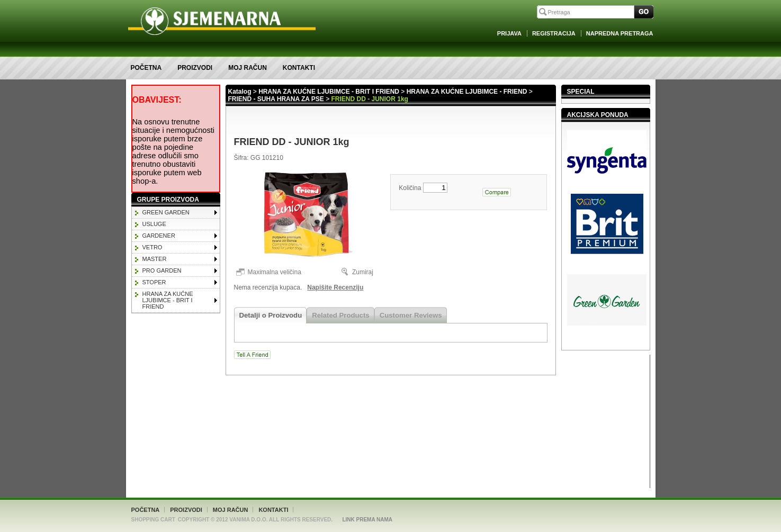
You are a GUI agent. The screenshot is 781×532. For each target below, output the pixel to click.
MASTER (155, 259)
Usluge (154, 224)
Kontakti (299, 68)
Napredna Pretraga (620, 33)
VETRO (152, 247)
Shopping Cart (153, 520)
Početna (146, 68)
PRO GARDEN (162, 270)
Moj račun (248, 68)
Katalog (240, 92)
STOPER (154, 282)
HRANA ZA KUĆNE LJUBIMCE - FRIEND (467, 92)
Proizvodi (195, 68)
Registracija (554, 33)
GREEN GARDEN (166, 212)
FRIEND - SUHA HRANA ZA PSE (276, 99)
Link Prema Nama (367, 520)
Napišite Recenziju (335, 287)
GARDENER (159, 236)
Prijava (509, 33)
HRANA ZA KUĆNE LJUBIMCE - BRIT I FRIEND (168, 300)
